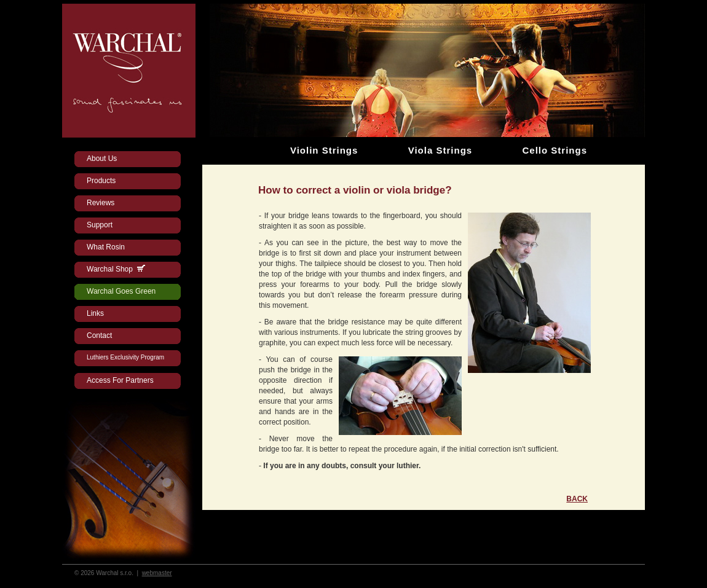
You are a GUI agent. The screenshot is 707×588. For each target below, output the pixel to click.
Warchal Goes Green (121, 291)
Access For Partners (120, 380)
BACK (577, 499)
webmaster (157, 573)
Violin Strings (324, 150)
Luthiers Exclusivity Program (125, 357)
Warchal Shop (116, 269)
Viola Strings (440, 150)
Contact (99, 335)
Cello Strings (555, 150)
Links (95, 313)
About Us (102, 159)
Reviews (101, 203)
